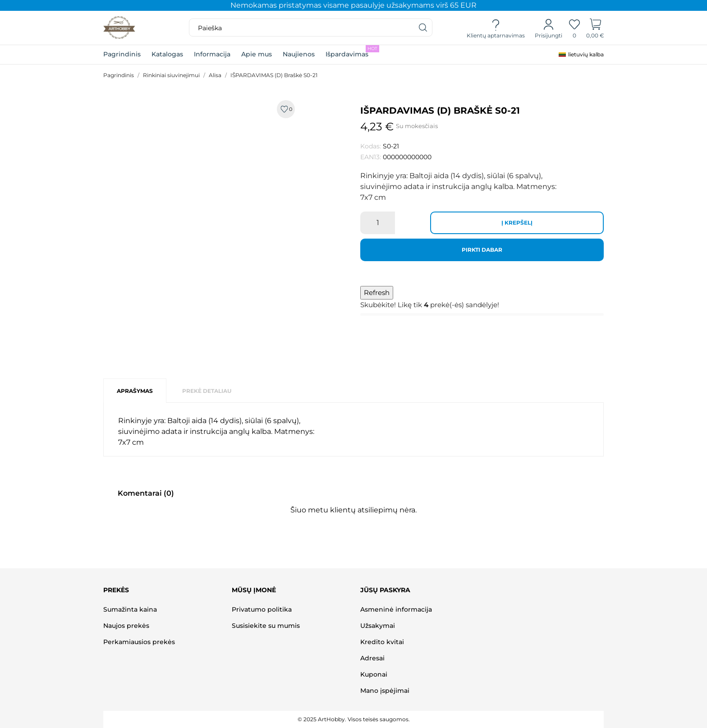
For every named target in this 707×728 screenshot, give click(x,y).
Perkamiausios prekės (139, 642)
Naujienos (299, 54)
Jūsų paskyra (385, 590)
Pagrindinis (122, 54)
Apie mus (257, 54)
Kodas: (371, 146)
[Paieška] (423, 28)
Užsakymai (378, 626)
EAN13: (371, 157)
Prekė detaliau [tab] (207, 391)
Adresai (372, 658)
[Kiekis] (378, 223)
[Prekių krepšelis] (595, 28)
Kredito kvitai (382, 642)
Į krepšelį (517, 223)
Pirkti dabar (482, 250)
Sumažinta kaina (130, 609)
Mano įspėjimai (385, 691)
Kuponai (374, 674)
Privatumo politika (262, 609)
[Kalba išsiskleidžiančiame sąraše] (581, 55)
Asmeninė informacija (396, 609)
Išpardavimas (352, 52)
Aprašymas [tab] (135, 391)
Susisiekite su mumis (266, 626)
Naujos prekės (126, 626)
